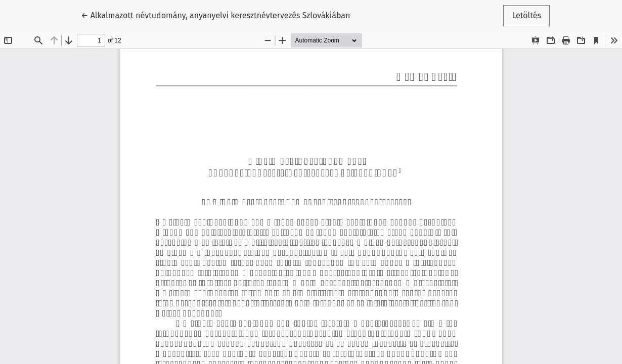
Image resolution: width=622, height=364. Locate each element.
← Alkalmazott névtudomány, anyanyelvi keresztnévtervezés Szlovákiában (215, 15)
